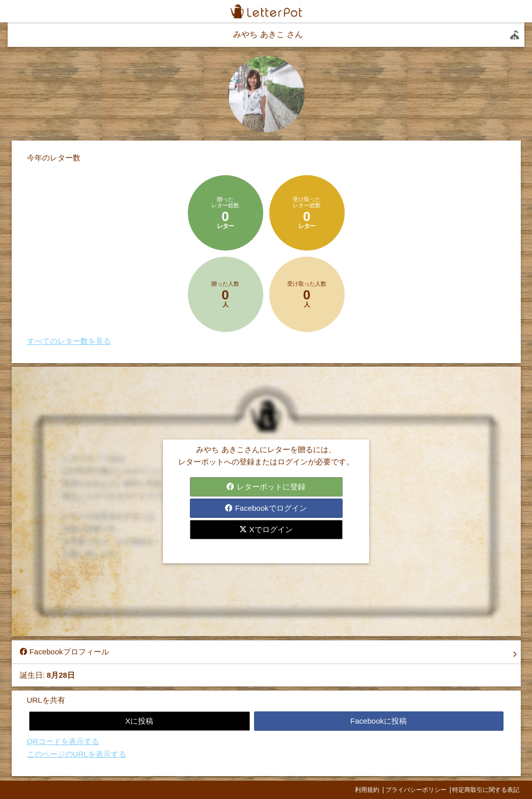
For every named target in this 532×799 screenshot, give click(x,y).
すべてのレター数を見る (69, 341)
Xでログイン (266, 529)
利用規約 (367, 790)
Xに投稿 (139, 721)
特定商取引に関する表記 (486, 790)
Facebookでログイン (266, 508)
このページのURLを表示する (77, 754)
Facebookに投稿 (379, 721)
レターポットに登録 (266, 487)
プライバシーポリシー (416, 790)
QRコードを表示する (63, 741)
